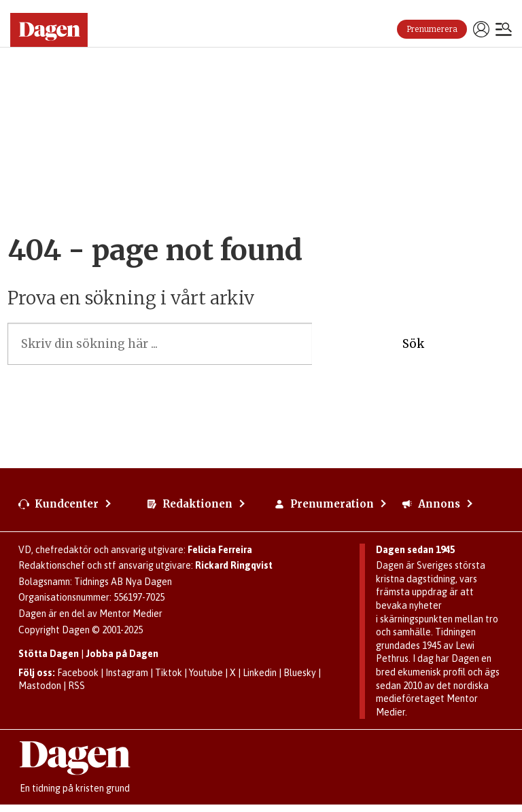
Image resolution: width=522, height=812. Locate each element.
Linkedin (260, 673)
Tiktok (169, 673)
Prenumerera (432, 29)
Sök (413, 344)
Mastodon (40, 686)
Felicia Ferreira (220, 550)
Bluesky (300, 673)
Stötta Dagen (49, 654)
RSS (76, 686)
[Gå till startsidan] (54, 30)
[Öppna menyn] (504, 31)
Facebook (78, 673)
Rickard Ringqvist (234, 565)
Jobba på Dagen (122, 654)
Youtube (206, 673)
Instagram (127, 673)
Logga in (481, 29)
